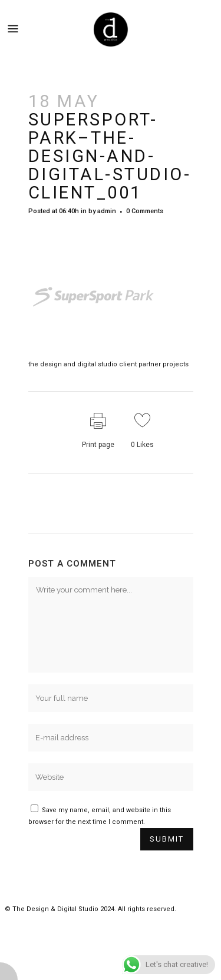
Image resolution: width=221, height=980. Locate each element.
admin (107, 211)
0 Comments (145, 211)
